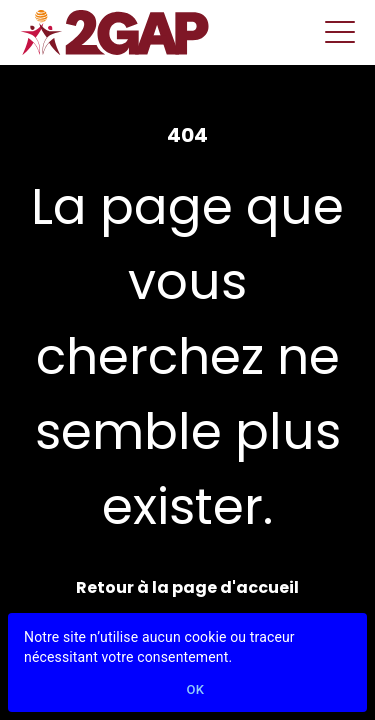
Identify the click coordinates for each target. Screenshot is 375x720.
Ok (196, 690)
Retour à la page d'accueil (187, 587)
